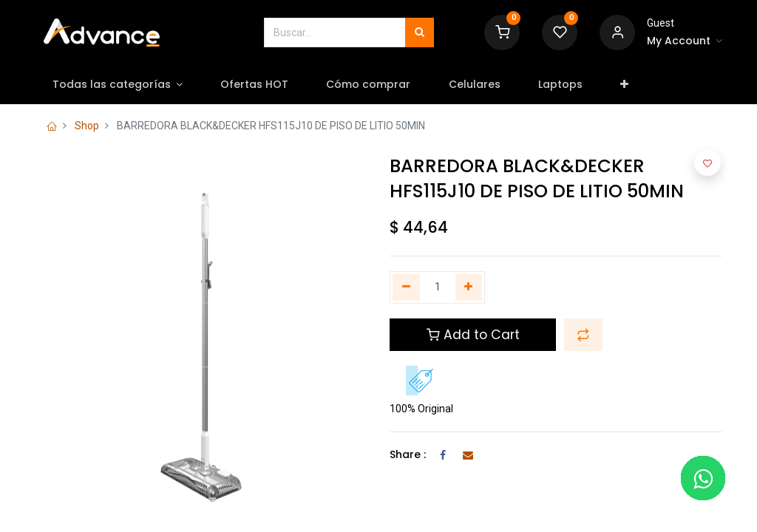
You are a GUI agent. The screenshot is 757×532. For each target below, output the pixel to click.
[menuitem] (256, 85)
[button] (626, 85)
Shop (87, 126)
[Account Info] (685, 41)
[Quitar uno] (406, 287)
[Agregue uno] (469, 287)
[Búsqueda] (420, 33)
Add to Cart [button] (473, 335)
